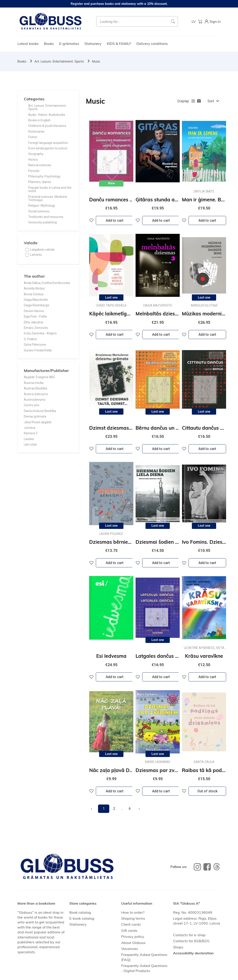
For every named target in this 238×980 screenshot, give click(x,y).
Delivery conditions (152, 44)
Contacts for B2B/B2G (191, 941)
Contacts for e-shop (189, 935)
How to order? (133, 912)
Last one (111, 297)
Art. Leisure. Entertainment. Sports (59, 61)
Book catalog (80, 912)
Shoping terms (133, 918)
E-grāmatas (69, 44)
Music (96, 61)
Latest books (28, 44)
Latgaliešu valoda (42, 250)
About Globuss (133, 943)
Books (49, 44)
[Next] (139, 809)
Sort (211, 101)
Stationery (93, 44)
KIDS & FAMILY (119, 44)
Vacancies (130, 949)
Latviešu (36, 255)
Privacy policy (133, 936)
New (111, 183)
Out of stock (207, 791)
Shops (178, 947)
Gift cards (129, 930)
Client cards (131, 924)
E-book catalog (82, 918)
